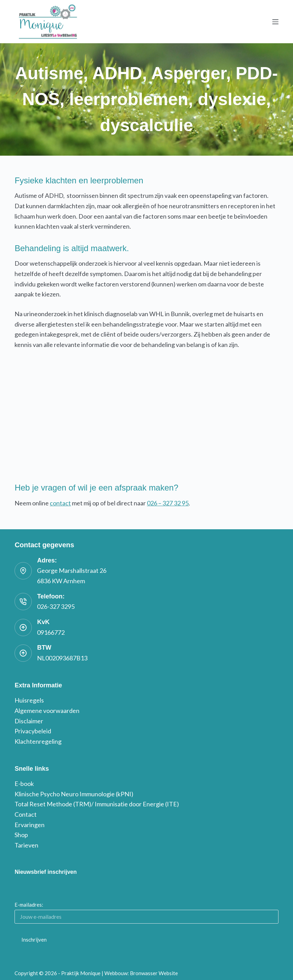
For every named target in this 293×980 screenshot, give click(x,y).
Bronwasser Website (154, 973)
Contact (26, 814)
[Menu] (275, 22)
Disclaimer (29, 721)
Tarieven (26, 845)
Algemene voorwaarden (47, 711)
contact (60, 503)
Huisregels (29, 700)
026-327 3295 (56, 606)
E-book (24, 784)
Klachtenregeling (38, 741)
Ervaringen (30, 825)
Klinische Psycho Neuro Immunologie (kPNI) (74, 794)
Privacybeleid (33, 731)
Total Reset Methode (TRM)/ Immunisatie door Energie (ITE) (97, 804)
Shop (21, 835)
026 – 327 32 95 (168, 503)
